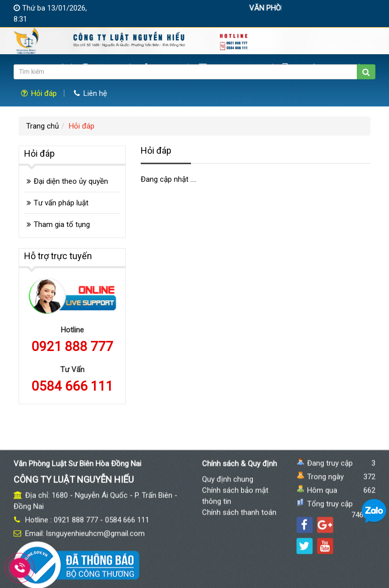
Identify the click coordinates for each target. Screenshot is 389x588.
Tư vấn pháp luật (61, 203)
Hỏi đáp (39, 93)
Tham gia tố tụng (62, 224)
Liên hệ (90, 93)
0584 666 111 (72, 386)
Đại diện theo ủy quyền (71, 181)
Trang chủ (42, 126)
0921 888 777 (72, 346)
